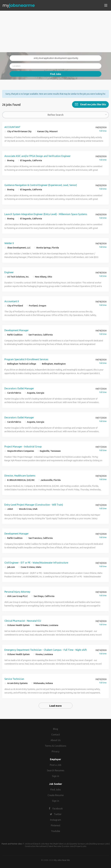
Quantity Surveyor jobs (79, 843)
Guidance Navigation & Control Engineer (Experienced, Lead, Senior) (41, 185)
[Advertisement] (55, 31)
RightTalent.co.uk (61, 843)
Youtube (56, 831)
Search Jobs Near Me (44, 843)
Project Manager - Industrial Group (23, 446)
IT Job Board (28, 843)
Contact (56, 734)
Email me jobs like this (93, 104)
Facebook (58, 808)
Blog (55, 729)
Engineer (9, 272)
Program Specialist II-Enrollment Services (26, 359)
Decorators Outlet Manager (19, 388)
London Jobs (68, 846)
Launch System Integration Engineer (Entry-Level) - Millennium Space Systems (46, 214)
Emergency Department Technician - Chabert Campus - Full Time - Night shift (46, 649)
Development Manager (17, 330)
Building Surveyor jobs (99, 843)
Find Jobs (56, 74)
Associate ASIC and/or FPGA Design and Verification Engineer (37, 156)
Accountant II (12, 301)
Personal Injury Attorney (17, 591)
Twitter (58, 814)
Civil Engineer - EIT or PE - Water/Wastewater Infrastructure (36, 562)
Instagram (56, 819)
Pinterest (56, 825)
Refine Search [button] (55, 114)
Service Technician (14, 678)
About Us (56, 740)
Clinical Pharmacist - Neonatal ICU (23, 620)
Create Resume (56, 795)
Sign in (56, 776)
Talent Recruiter (55, 846)
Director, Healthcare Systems (20, 475)
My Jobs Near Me (62, 860)
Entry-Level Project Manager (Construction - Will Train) (34, 504)
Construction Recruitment (36, 846)
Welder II (9, 243)
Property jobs (81, 846)
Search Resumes (56, 770)
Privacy (56, 751)
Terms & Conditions (55, 745)
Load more (55, 705)
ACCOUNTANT (12, 127)
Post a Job (55, 764)
